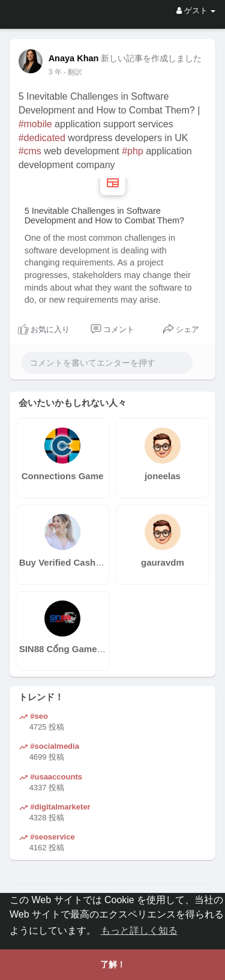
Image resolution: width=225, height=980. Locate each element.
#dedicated (42, 138)
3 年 (55, 72)
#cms (30, 151)
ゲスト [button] (196, 11)
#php (133, 151)
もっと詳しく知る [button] (139, 930)
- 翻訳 (73, 72)
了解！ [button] (113, 964)
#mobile (35, 124)
